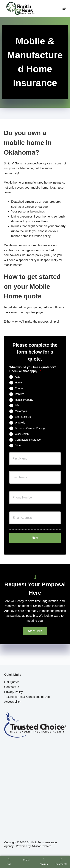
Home (18, 382)
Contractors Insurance (28, 440)
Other (18, 445)
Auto (18, 377)
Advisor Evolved (41, 846)
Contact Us (12, 687)
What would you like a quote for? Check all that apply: (33, 369)
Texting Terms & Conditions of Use (27, 697)
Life (17, 405)
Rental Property (24, 400)
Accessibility (12, 702)
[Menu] (64, 8)
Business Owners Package (31, 428)
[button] (35, 631)
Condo (19, 388)
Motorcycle (21, 411)
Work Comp (22, 434)
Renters (20, 394)
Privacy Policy (14, 692)
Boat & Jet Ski (23, 417)
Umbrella (20, 422)
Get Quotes (12, 682)
